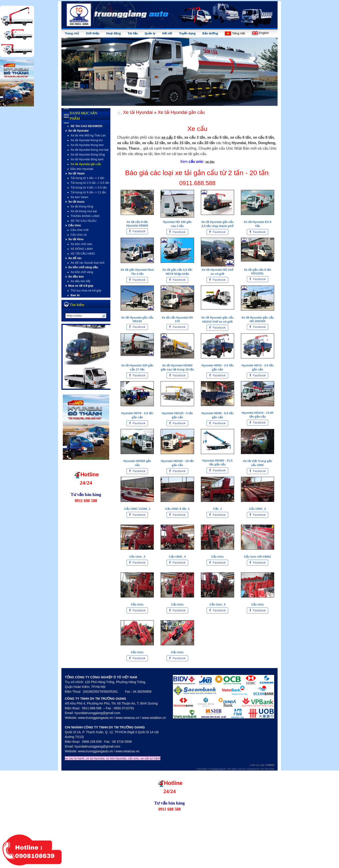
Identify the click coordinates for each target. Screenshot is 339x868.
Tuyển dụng (187, 33)
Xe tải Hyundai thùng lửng (88, 154)
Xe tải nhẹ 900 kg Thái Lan (88, 135)
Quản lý (150, 33)
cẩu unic (133, 758)
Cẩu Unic (218, 557)
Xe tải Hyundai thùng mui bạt (89, 150)
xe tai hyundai (95, 758)
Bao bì (75, 295)
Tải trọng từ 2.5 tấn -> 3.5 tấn (90, 183)
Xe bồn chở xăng (82, 272)
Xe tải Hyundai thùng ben (87, 145)
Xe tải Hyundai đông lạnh (87, 159)
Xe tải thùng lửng (82, 206)
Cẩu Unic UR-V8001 (258, 557)
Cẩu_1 (217, 509)
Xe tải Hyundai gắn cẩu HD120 (137, 319)
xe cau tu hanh (75, 758)
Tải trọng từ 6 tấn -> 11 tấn (88, 192)
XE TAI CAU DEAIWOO (86, 126)
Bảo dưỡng (210, 33)
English (260, 33)
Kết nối (167, 33)
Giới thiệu (93, 33)
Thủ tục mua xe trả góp (86, 290)
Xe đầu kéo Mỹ (80, 281)
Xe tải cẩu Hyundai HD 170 (177, 319)
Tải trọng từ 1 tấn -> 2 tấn (87, 178)
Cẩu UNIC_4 (177, 557)
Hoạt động (114, 33)
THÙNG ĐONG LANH (85, 216)
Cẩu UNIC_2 (258, 509)
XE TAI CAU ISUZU (83, 221)
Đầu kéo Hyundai (82, 169)
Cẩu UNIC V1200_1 (137, 509)
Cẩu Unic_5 (217, 604)
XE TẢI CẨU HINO (83, 254)
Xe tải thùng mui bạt (84, 211)
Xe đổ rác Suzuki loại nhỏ (87, 263)
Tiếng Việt (235, 33)
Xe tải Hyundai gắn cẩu (86, 164)
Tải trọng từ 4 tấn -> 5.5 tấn (89, 188)
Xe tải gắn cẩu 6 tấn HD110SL (258, 272)
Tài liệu (133, 33)
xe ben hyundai (116, 758)
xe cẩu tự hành (151, 758)
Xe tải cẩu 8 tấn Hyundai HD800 (137, 224)
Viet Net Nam (267, 769)
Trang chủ (72, 33)
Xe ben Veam (79, 197)
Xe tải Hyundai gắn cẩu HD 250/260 (258, 319)
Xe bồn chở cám (81, 244)
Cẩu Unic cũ (79, 235)
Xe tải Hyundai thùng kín (87, 140)
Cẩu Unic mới (80, 230)
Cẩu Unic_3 (137, 557)
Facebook (137, 231)
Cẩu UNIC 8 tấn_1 (177, 509)
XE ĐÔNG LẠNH (82, 249)
